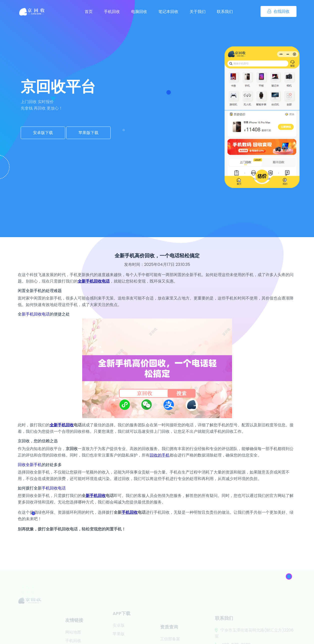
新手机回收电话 (36, 314)
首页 (89, 12)
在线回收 (279, 11)
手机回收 (112, 12)
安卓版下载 (43, 133)
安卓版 (119, 630)
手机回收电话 (54, 488)
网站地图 (73, 638)
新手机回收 (96, 496)
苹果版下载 (88, 133)
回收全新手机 (30, 465)
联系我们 (225, 12)
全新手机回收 (62, 425)
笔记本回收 (168, 12)
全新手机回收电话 (94, 281)
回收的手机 (160, 455)
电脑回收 (139, 12)
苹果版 (119, 638)
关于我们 (198, 12)
